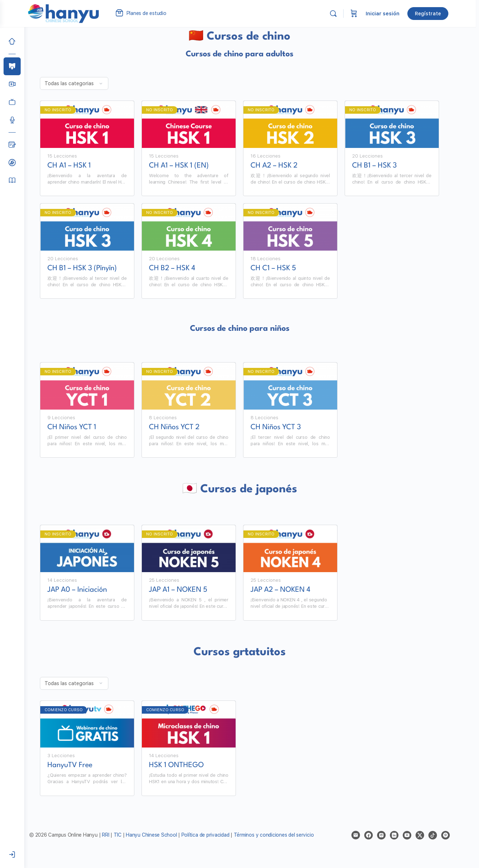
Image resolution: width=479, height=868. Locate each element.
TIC (130, 835)
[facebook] (381, 835)
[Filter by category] (86, 83)
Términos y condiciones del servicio (286, 835)
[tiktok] (445, 835)
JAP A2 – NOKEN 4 (293, 590)
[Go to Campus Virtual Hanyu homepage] (77, 13)
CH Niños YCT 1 (84, 427)
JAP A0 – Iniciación (89, 590)
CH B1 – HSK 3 (387, 166)
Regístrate (441, 14)
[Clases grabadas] (12, 102)
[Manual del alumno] (12, 180)
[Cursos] (12, 66)
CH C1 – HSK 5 (285, 268)
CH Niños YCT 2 (186, 427)
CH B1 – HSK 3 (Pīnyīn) (94, 268)
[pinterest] (458, 835)
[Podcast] (12, 120)
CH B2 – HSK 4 (184, 268)
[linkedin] (406, 835)
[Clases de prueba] (12, 163)
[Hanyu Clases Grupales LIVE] (12, 84)
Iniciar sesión (396, 14)
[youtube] (419, 835)
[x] (432, 835)
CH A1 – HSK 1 (81, 166)
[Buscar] (347, 14)
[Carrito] (367, 14)
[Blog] (12, 145)
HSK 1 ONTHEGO (189, 765)
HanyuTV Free (82, 765)
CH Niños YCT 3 (288, 427)
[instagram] (393, 835)
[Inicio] (12, 41)
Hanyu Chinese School (163, 835)
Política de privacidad (218, 835)
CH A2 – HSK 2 (286, 166)
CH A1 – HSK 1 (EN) (191, 166)
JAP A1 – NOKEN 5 (190, 590)
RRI (118, 835)
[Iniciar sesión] (12, 855)
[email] (368, 835)
